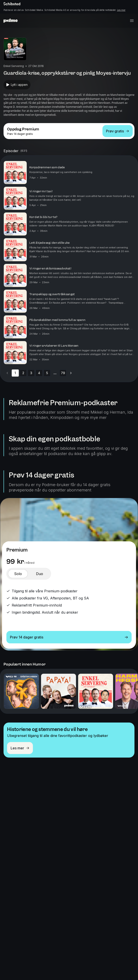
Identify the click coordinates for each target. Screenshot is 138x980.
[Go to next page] (71, 373)
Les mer (121, 10)
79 (63, 373)
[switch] (18, 574)
